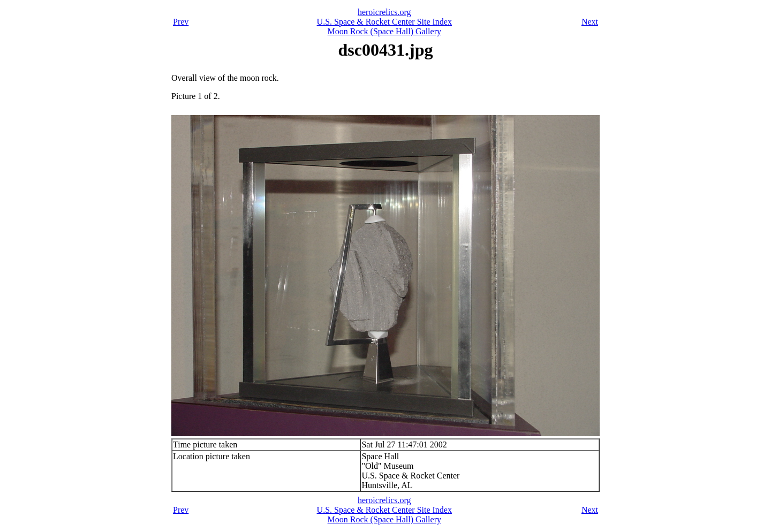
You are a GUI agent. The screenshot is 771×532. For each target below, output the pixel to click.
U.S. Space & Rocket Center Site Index (384, 22)
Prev (181, 22)
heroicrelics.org (384, 12)
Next (590, 22)
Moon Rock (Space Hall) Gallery (384, 31)
